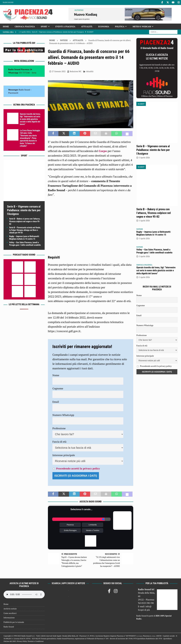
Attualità (87, 26)
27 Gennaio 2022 (59, 71)
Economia (104, 26)
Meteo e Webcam (142, 26)
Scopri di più (144, 610)
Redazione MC (75, 71)
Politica (120, 26)
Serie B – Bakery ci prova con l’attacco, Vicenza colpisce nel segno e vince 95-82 (25, 221)
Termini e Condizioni (36, 641)
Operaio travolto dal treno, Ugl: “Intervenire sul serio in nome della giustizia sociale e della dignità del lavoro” (30, 119)
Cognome (58, 388)
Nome (56, 375)
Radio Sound (8, 2)
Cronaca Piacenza (25, 26)
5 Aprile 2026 (144, 158)
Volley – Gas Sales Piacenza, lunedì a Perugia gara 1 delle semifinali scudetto (154, 251)
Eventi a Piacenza (65, 26)
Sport (44, 26)
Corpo (103, 151)
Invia (34, 73)
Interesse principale (64, 455)
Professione (59, 428)
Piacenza (70, 525)
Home (6, 26)
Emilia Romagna (70, 530)
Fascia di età (59, 442)
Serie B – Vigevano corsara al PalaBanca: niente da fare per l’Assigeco (24, 210)
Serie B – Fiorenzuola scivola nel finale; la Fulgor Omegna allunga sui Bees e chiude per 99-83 (25, 230)
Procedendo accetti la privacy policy (78, 468)
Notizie (64, 40)
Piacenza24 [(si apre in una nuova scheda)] (13, 93)
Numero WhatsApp (63, 415)
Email (56, 402)
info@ (149, 606)
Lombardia (93, 525)
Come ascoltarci (10, 613)
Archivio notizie (10, 609)
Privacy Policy (22, 641)
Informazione (9, 618)
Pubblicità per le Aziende (14, 622)
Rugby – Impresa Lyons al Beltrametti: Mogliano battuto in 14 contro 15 (154, 233)
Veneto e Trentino (93, 530)
